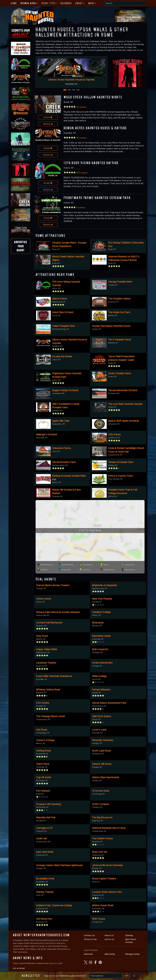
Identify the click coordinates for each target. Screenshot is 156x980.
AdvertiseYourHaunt (21, 246)
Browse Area (28, 3)
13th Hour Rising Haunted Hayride (91, 163)
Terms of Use (90, 939)
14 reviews (81, 107)
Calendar (66, 3)
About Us (109, 935)
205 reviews (82, 173)
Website (48, 124)
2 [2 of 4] (69, 90)
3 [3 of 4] (74, 90)
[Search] (125, 3)
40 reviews (81, 138)
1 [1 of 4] (65, 90)
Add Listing (110, 954)
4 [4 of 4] (78, 90)
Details (48, 117)
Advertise (88, 954)
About (79, 3)
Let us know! (19, 968)
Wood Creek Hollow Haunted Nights (93, 97)
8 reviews (81, 208)
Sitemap (129, 935)
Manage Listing (132, 954)
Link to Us (109, 939)
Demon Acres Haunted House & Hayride (71, 80)
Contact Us (89, 935)
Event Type (48, 3)
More (91, 3)
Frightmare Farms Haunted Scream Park (97, 198)
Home (14, 3)
